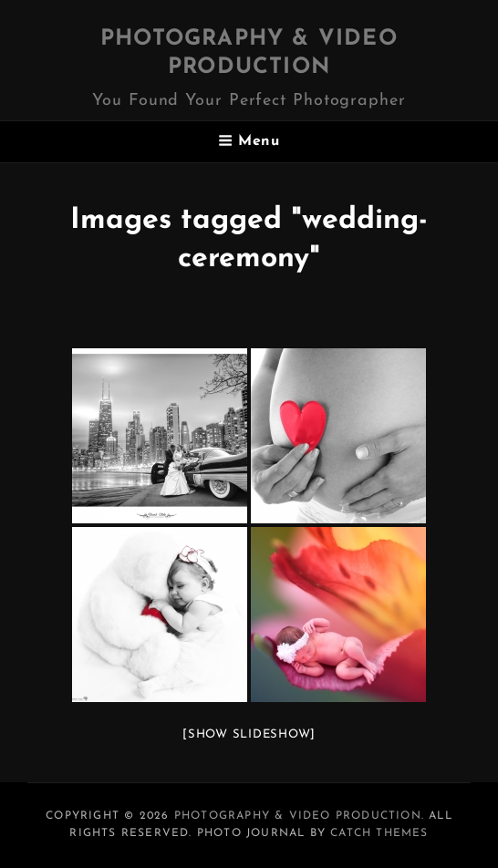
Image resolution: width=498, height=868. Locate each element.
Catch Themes (379, 833)
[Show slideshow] (249, 734)
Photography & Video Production (298, 816)
